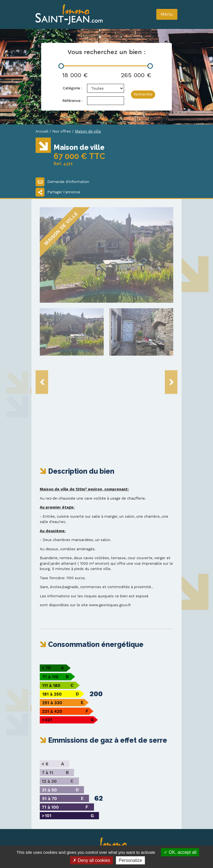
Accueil (42, 131)
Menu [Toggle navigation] (167, 14)
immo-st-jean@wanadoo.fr (73, 793)
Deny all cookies (91, 860)
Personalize (130, 860)
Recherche (143, 94)
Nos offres (62, 131)
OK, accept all (180, 852)
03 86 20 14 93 (57, 782)
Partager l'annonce (58, 192)
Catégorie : (72, 88)
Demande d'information (62, 182)
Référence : (72, 101)
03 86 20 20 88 (58, 788)
